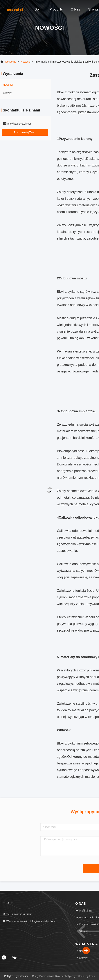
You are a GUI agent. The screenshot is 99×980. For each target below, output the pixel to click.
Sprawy (7, 93)
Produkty (56, 9)
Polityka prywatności (16, 976)
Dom (38, 9)
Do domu (11, 62)
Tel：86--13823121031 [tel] (17, 914)
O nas (75, 9)
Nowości (26, 62)
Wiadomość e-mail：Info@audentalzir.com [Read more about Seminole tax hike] (29, 921)
